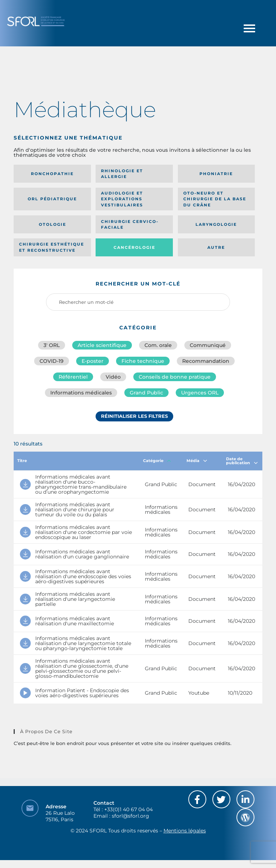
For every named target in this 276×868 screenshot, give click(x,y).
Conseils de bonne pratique (175, 377)
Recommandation (206, 361)
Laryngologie (216, 224)
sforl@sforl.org (130, 816)
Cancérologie (134, 247)
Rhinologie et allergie (122, 174)
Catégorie (157, 461)
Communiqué (208, 345)
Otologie (52, 224)
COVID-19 (52, 361)
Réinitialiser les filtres (134, 416)
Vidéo (113, 377)
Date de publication (242, 461)
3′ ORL (52, 345)
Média (197, 461)
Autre (216, 247)
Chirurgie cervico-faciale (130, 225)
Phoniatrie (216, 174)
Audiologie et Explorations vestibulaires (122, 199)
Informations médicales (81, 393)
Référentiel (73, 377)
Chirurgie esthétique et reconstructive (52, 247)
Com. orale (158, 345)
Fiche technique (143, 361)
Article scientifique (102, 345)
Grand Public (146, 393)
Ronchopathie (52, 174)
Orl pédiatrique (52, 199)
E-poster (93, 361)
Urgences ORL (200, 393)
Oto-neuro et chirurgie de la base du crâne (215, 199)
